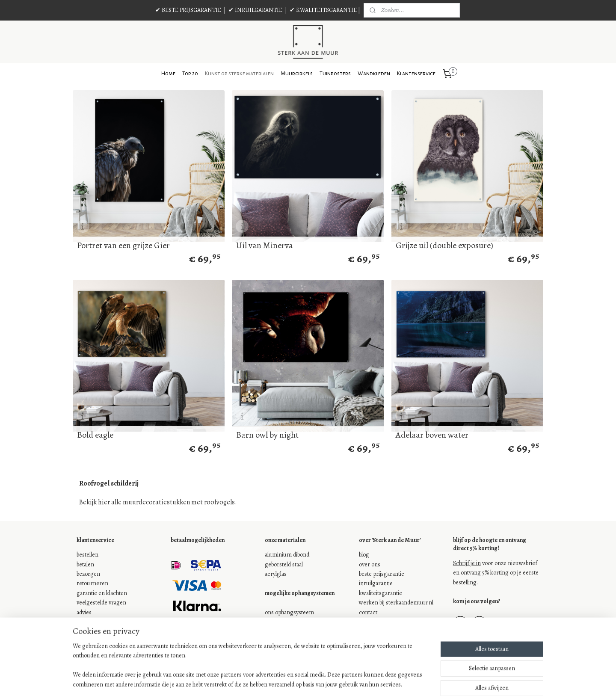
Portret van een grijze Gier (123, 246)
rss (300, 680)
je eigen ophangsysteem (295, 622)
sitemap (285, 680)
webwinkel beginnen (327, 680)
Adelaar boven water (432, 435)
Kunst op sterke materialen (239, 74)
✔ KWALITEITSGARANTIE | (325, 10)
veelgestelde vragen (101, 603)
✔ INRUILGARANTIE (255, 10)
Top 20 (190, 74)
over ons (370, 564)
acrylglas (276, 574)
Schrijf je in (467, 563)
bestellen (87, 555)
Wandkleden (374, 74)
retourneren (92, 583)
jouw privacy (92, 631)
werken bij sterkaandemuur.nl (396, 603)
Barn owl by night (267, 435)
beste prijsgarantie (382, 574)
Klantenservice (416, 74)
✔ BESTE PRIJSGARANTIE (188, 10)
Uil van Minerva (265, 246)
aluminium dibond (287, 555)
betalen (85, 564)
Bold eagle (95, 435)
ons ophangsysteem (289, 612)
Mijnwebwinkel (387, 680)
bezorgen (88, 574)
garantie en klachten (102, 593)
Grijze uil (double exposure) (444, 246)
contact (368, 612)
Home (168, 74)
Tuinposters (335, 74)
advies (84, 612)
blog (364, 555)
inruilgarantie (376, 583)
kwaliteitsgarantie (381, 593)
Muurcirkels (297, 74)
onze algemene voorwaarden (113, 622)
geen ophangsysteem (291, 631)
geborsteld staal (284, 564)
